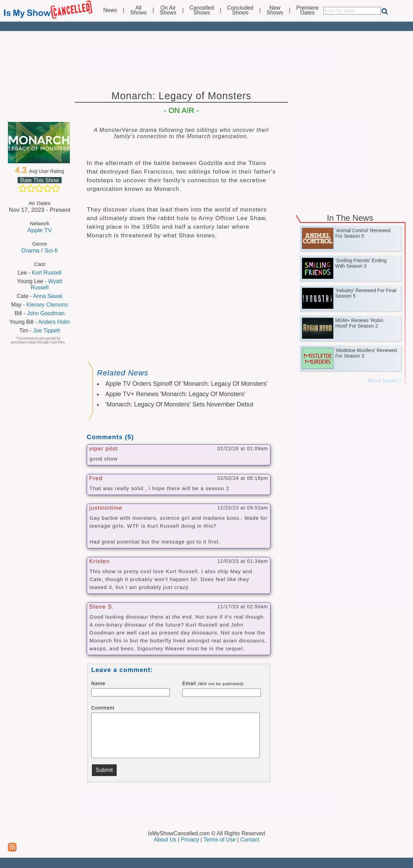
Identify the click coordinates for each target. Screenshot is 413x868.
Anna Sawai (48, 296)
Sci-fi (51, 250)
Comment (103, 708)
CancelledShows (202, 10)
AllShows (138, 10)
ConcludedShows (240, 10)
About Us (165, 840)
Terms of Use (220, 840)
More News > (385, 381)
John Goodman (46, 313)
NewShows (275, 10)
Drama (30, 250)
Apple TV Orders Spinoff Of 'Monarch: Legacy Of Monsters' (186, 384)
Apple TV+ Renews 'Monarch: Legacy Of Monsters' (175, 394)
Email (213, 683)
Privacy (190, 840)
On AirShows (168, 10)
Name (98, 683)
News (110, 10)
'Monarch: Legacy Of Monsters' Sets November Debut (179, 404)
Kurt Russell (46, 273)
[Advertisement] (206, 59)
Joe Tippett (46, 330)
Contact (250, 840)
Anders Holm (54, 322)
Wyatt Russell (46, 284)
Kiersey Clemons (47, 305)
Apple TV (39, 230)
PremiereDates (308, 10)
